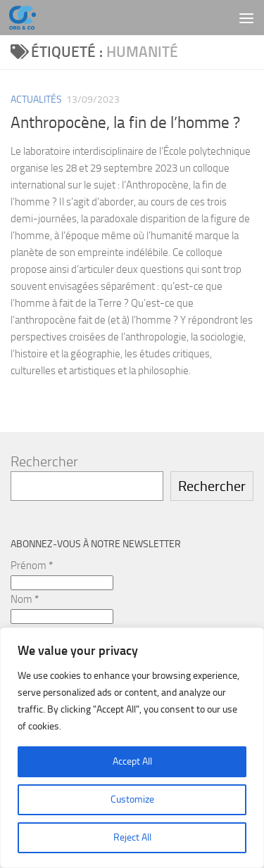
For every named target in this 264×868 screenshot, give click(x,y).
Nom (25, 599)
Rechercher (44, 461)
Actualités (36, 100)
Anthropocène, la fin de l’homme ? (125, 123)
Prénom (32, 566)
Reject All (132, 837)
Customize (132, 799)
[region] (132, 748)
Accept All (132, 761)
